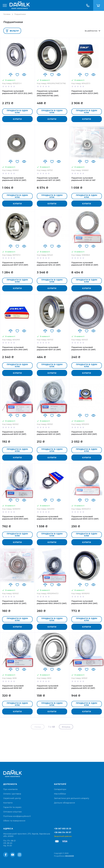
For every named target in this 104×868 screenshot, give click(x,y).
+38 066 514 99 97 (63, 832)
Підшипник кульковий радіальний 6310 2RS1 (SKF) (84, 433)
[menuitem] (10, 789)
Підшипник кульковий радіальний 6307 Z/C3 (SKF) (15, 264)
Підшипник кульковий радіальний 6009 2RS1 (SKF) (84, 602)
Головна (7, 14)
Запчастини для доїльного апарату (72, 798)
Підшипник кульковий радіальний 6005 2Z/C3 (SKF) (85, 518)
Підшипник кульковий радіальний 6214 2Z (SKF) (49, 264)
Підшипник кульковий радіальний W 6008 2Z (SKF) (85, 264)
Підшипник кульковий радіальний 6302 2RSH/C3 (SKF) (52, 602)
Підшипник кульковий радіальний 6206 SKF (13, 687)
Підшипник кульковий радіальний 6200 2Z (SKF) (14, 602)
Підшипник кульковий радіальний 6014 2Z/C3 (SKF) (85, 92)
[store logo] (20, 5)
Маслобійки (60, 794)
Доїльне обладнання (65, 803)
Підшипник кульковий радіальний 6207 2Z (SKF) (49, 348)
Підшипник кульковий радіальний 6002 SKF (48, 687)
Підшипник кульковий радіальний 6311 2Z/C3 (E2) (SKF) (17, 92)
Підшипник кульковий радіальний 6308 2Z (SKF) (14, 179)
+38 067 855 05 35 (63, 829)
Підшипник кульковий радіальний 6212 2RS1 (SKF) (50, 518)
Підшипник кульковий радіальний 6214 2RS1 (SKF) (15, 348)
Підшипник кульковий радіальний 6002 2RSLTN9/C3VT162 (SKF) (48, 93)
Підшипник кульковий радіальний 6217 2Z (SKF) (49, 179)
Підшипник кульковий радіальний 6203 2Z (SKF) (14, 433)
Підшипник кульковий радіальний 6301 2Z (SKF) (49, 433)
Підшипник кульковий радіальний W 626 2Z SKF (83, 179)
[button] (11, 75)
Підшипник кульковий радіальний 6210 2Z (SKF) (83, 687)
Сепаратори (60, 789)
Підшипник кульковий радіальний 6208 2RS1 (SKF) (15, 518)
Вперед (66, 727)
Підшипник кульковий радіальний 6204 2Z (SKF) (83, 348)
